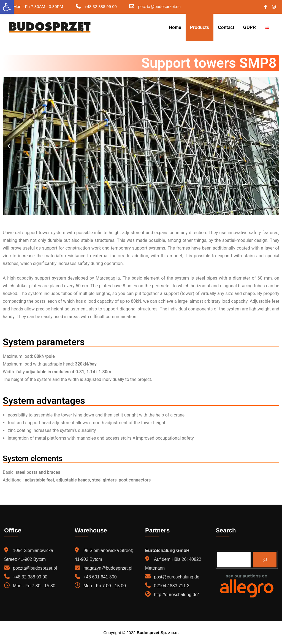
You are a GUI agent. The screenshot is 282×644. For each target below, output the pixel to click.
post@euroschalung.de (177, 577)
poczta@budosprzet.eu (160, 6)
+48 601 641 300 (100, 577)
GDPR (250, 27)
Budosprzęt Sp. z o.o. (158, 633)
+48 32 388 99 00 (101, 6)
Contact (226, 27)
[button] (9, 146)
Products (200, 27)
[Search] (265, 560)
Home (175, 27)
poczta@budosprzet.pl (35, 568)
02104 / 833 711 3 (172, 586)
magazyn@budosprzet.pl (108, 568)
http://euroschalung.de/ (176, 595)
